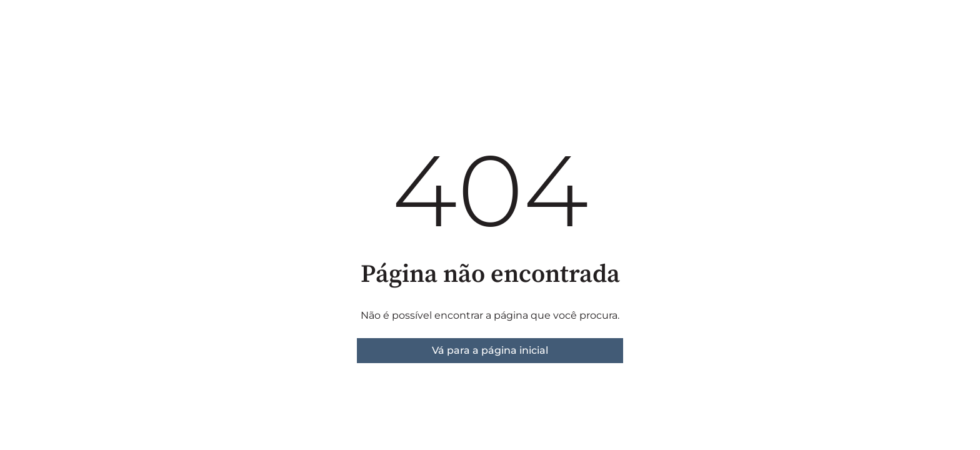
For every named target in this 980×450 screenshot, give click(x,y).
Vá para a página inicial (490, 350)
